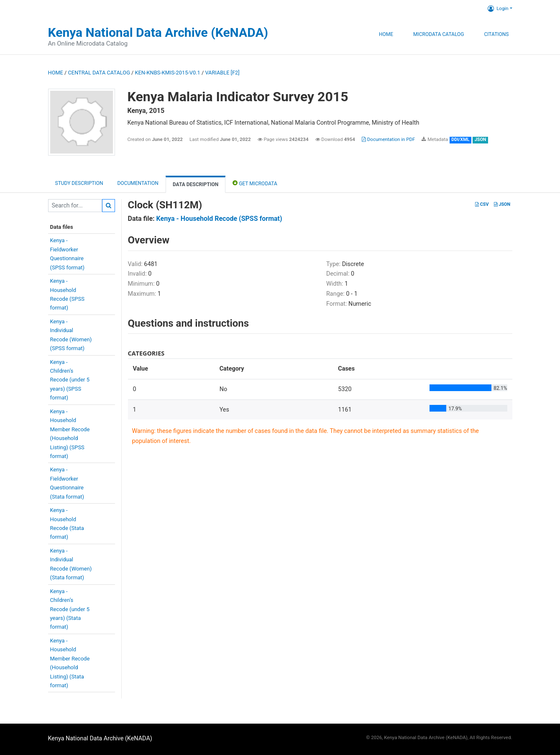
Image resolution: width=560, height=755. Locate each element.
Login (498, 8)
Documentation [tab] (138, 183)
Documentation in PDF (389, 139)
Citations (496, 34)
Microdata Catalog (439, 34)
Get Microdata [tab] (255, 183)
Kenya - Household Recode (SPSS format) (219, 219)
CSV (482, 204)
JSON (502, 204)
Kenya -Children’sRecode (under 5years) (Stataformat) (70, 609)
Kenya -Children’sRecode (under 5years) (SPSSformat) (70, 380)
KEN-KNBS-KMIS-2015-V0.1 (168, 73)
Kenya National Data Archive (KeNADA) (158, 32)
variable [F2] (222, 73)
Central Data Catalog (99, 73)
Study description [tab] (79, 183)
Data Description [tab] (196, 184)
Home (386, 34)
